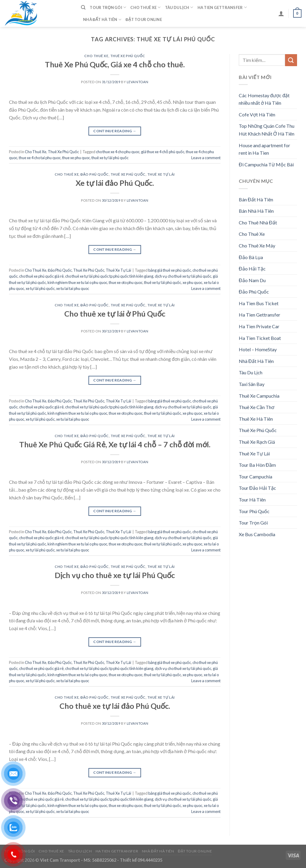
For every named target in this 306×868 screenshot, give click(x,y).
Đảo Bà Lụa (251, 257)
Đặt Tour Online (144, 19)
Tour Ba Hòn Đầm (257, 465)
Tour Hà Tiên (252, 500)
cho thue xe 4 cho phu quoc (118, 152)
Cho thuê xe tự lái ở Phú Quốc (115, 314)
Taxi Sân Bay (252, 384)
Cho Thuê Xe (145, 7)
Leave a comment (206, 158)
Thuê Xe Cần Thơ (257, 407)
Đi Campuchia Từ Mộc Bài (266, 164)
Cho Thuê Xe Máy (257, 245)
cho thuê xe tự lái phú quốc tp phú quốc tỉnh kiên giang (109, 276)
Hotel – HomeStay (258, 349)
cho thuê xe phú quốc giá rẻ (41, 276)
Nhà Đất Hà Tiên (102, 20)
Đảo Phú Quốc (94, 174)
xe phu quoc (192, 282)
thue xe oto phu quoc (126, 282)
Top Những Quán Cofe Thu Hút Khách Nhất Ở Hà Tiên (267, 130)
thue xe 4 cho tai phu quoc (40, 158)
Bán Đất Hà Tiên (256, 199)
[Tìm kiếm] (83, 7)
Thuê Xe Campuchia (259, 396)
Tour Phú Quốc (254, 511)
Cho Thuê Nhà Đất (258, 222)
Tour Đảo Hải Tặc (257, 488)
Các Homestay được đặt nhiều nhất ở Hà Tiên (264, 99)
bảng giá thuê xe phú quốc (170, 270)
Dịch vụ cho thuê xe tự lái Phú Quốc (115, 575)
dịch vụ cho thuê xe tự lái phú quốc (183, 276)
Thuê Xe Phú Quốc (128, 56)
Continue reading (115, 131)
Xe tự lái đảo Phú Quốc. (115, 183)
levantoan (138, 82)
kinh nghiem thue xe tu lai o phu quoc (77, 282)
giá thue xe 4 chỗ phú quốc (163, 152)
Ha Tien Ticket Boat (260, 338)
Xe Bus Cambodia (257, 534)
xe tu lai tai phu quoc (73, 288)
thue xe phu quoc (76, 158)
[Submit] (291, 60)
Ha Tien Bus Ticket (259, 303)
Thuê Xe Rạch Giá (257, 442)
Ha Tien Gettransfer (222, 7)
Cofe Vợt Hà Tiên (257, 114)
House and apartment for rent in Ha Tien (264, 149)
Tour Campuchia (255, 476)
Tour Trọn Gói (108, 7)
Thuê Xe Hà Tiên (256, 419)
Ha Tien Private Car (259, 326)
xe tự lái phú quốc (40, 288)
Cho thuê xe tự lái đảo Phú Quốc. (115, 706)
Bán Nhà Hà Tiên (256, 211)
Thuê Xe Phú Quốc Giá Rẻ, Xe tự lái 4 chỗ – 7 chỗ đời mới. (115, 444)
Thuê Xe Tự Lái (161, 174)
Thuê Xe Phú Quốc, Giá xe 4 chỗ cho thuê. (115, 64)
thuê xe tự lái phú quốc (110, 158)
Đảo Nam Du (252, 280)
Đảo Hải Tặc (252, 269)
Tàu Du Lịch (179, 7)
